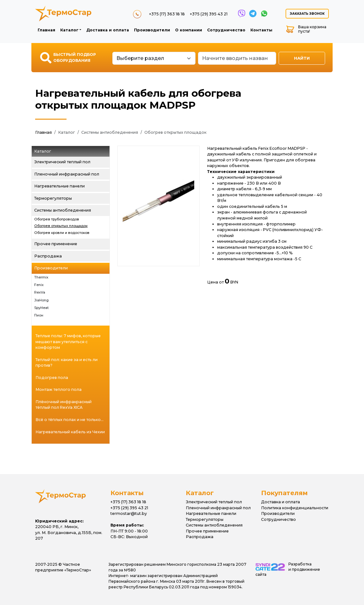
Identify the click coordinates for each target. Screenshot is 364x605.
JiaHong (41, 300)
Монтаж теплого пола (59, 389)
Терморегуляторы (53, 198)
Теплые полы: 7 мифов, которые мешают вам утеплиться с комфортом (68, 342)
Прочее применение (56, 244)
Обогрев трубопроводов (57, 219)
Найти (302, 58)
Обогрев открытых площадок (175, 132)
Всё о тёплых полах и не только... (70, 420)
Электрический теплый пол (62, 162)
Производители (152, 30)
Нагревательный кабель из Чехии (70, 432)
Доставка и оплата (108, 30)
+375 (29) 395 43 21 (209, 14)
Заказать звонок (307, 14)
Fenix (39, 285)
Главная (46, 30)
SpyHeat (41, 308)
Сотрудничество (226, 30)
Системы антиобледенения (110, 132)
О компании (189, 30)
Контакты (261, 30)
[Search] (237, 58)
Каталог (69, 30)
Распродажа (48, 256)
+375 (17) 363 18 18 (167, 14)
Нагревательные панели (59, 186)
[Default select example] (154, 58)
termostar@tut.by (129, 513)
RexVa (40, 292)
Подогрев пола (52, 378)
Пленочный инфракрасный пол (67, 174)
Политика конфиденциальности (295, 508)
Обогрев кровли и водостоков (62, 233)
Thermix (41, 277)
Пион (39, 315)
